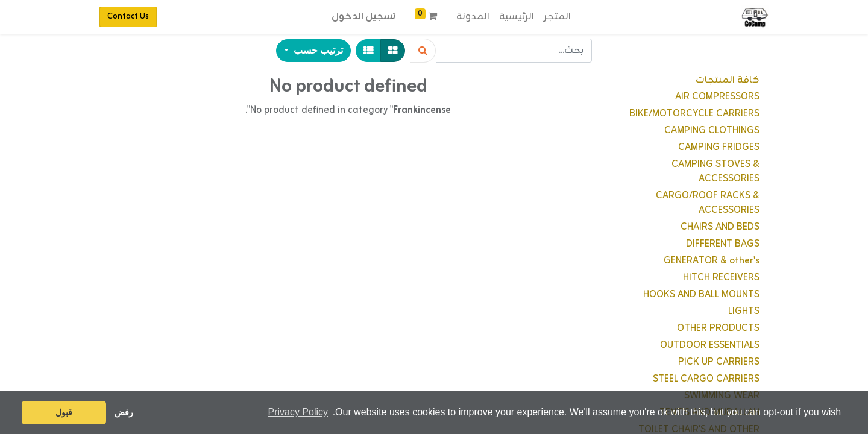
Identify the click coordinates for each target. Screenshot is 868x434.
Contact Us (128, 17)
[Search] (423, 51)
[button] (313, 51)
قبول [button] (64, 412)
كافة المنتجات (728, 80)
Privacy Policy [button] (298, 412)
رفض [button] (124, 412)
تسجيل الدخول (363, 17)
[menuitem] (557, 17)
